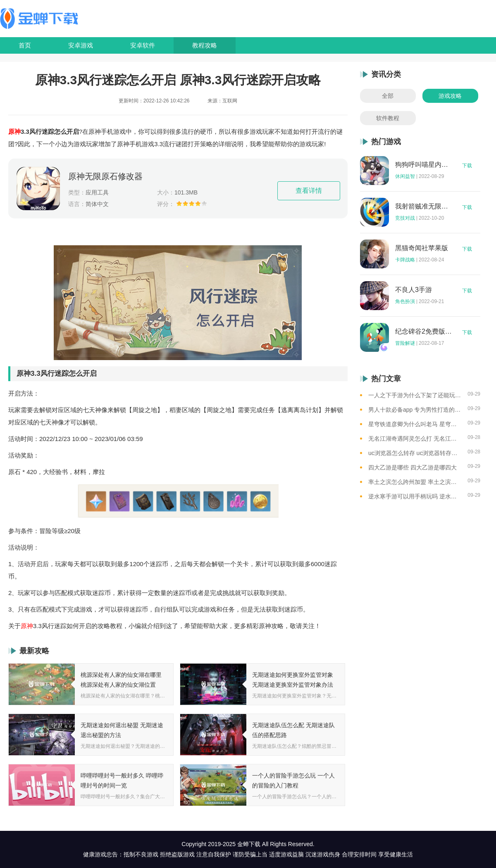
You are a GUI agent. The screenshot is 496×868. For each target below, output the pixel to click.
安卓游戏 (81, 45)
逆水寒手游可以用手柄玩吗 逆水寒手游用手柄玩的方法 (415, 496)
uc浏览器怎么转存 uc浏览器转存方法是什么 (415, 453)
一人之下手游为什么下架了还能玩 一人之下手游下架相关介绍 (415, 395)
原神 (14, 132)
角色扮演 (405, 301)
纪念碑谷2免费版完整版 (424, 332)
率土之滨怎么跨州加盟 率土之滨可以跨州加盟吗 (415, 482)
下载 (467, 166)
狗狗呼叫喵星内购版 (424, 165)
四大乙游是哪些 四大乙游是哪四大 (413, 467)
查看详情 (309, 191)
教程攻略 (205, 45)
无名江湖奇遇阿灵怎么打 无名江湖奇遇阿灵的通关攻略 (415, 439)
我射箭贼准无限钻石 (424, 206)
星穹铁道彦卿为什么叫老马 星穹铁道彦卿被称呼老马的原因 (415, 424)
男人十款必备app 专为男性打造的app (415, 410)
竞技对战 (405, 218)
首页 (25, 45)
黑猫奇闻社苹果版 (422, 248)
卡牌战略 (405, 260)
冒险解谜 (405, 343)
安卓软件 (143, 45)
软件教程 (388, 118)
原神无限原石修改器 (105, 176)
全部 (388, 96)
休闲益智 (405, 176)
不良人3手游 (414, 290)
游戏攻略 (450, 96)
